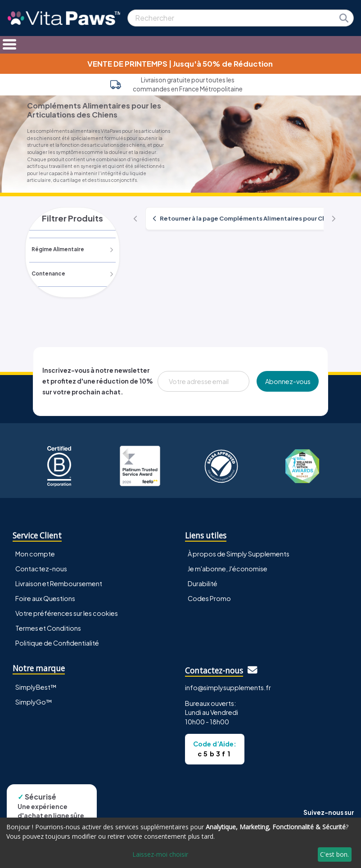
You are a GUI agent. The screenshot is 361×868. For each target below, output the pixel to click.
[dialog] (180, 843)
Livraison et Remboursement (59, 583)
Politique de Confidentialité (57, 643)
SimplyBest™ (36, 687)
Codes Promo (209, 599)
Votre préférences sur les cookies (67, 614)
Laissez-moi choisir (160, 854)
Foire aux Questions (45, 599)
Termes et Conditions (48, 628)
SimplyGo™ (34, 702)
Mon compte (35, 554)
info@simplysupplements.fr (228, 687)
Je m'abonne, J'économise (228, 569)
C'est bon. (334, 854)
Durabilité (203, 583)
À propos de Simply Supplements (239, 554)
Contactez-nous (41, 569)
